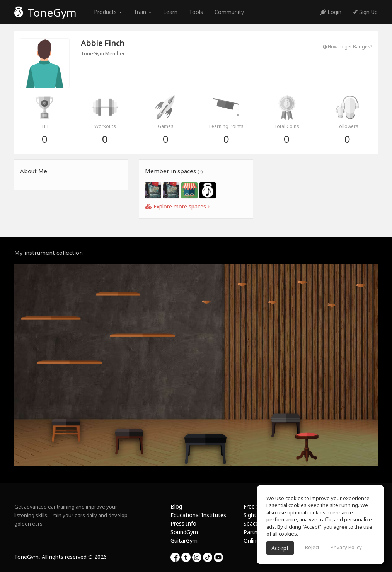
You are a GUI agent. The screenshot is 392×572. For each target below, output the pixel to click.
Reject (312, 547)
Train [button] (143, 12)
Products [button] (108, 12)
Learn (170, 12)
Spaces (252, 523)
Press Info (183, 523)
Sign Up (365, 12)
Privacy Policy (346, 547)
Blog (176, 506)
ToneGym (45, 12)
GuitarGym (184, 540)
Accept (280, 548)
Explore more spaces (177, 206)
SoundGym (184, 532)
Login (331, 12)
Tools (196, 12)
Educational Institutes (198, 515)
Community (229, 12)
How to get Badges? (347, 46)
